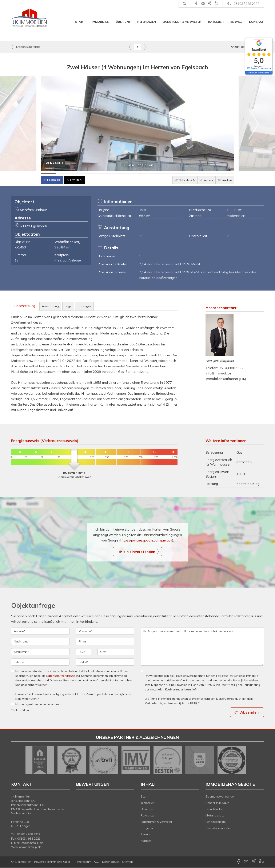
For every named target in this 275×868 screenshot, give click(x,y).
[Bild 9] (167, 173)
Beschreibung (25, 306)
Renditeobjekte (216, 822)
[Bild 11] (197, 173)
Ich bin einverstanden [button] (136, 552)
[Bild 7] (138, 173)
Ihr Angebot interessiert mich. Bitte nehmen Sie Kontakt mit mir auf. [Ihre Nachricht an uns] (202, 647)
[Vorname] (105, 631)
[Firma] (105, 641)
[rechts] (145, 47)
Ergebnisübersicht (25, 47)
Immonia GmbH (61, 862)
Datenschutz (111, 862)
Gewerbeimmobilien (219, 828)
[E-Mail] (105, 662)
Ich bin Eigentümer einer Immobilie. (36, 704)
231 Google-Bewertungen (259, 68)
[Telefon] (40, 662)
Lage (68, 306)
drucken (224, 180)
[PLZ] (84, 652)
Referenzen (147, 22)
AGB (97, 862)
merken (204, 180)
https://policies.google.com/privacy (146, 540)
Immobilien (100, 22)
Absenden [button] (250, 712)
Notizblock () (182, 180)
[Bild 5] (108, 173)
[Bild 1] (48, 173)
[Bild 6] (123, 173)
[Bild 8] (152, 173)
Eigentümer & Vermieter (182, 22)
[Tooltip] (271, 73)
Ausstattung (50, 306)
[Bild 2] (63, 173)
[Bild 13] (227, 173)
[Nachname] (40, 641)
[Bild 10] (182, 173)
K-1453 (20, 247)
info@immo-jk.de (218, 373)
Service (236, 22)
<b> (96, 816)
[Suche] (184, 4)
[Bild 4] (93, 173)
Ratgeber (216, 22)
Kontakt (256, 22)
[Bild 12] (212, 173)
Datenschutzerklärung (61, 676)
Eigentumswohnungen (221, 797)
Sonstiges (84, 306)
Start (80, 22)
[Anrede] (40, 631)
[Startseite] (30, 18)
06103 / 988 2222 (247, 4)
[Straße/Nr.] (40, 652)
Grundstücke (214, 810)
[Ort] (116, 652)
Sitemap (127, 862)
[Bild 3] (78, 173)
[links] (130, 47)
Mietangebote (215, 816)
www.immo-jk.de (30, 847)
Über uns (123, 22)
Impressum (84, 862)
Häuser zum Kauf (217, 803)
